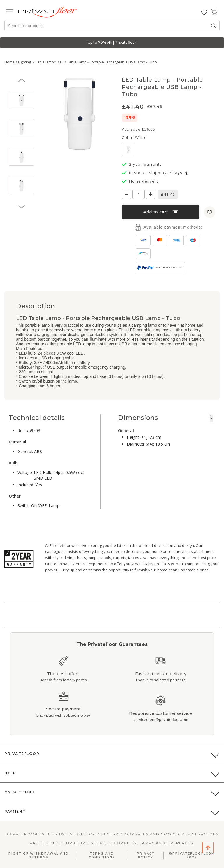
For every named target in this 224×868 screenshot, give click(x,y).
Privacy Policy (146, 855)
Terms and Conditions (102, 855)
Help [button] (10, 773)
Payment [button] (15, 811)
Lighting (25, 62)
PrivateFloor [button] (22, 754)
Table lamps (46, 62)
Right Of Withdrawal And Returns (39, 855)
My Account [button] (20, 792)
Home (9, 62)
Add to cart (161, 212)
